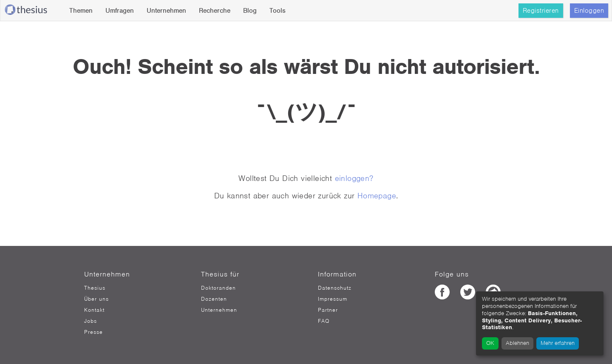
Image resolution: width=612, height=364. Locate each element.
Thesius (95, 288)
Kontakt (94, 310)
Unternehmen (166, 11)
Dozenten (214, 299)
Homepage (377, 196)
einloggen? (354, 178)
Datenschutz (335, 288)
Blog (250, 11)
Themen (81, 11)
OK (490, 343)
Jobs (91, 321)
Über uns (96, 299)
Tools (278, 11)
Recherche (215, 11)
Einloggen (589, 11)
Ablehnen (517, 343)
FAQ (324, 321)
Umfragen (120, 11)
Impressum (333, 299)
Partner (328, 310)
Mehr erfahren (558, 343)
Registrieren (541, 11)
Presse (93, 332)
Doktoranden (218, 288)
